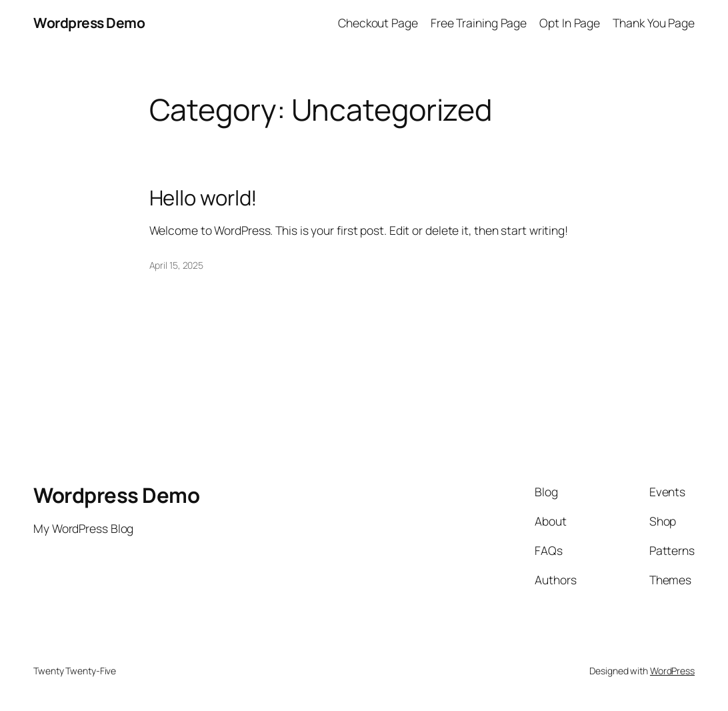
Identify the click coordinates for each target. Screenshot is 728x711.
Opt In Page (570, 23)
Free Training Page (479, 23)
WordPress (672, 671)
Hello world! (204, 198)
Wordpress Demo (89, 23)
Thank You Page (654, 23)
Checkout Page (378, 23)
